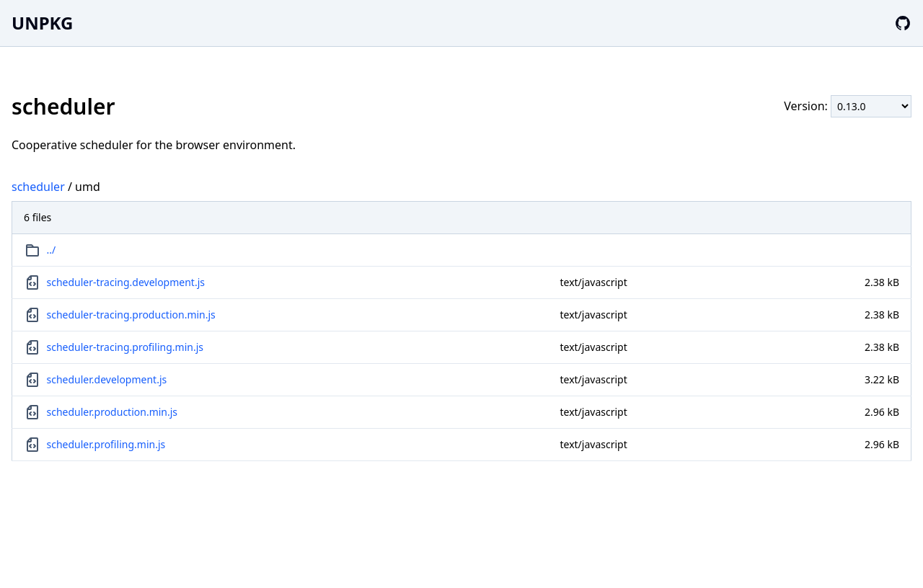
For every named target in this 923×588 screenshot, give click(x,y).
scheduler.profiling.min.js (106, 444)
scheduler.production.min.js (112, 412)
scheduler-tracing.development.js (126, 282)
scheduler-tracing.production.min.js (131, 315)
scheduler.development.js (107, 379)
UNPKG (42, 23)
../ (52, 250)
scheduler (38, 187)
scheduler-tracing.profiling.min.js (125, 347)
